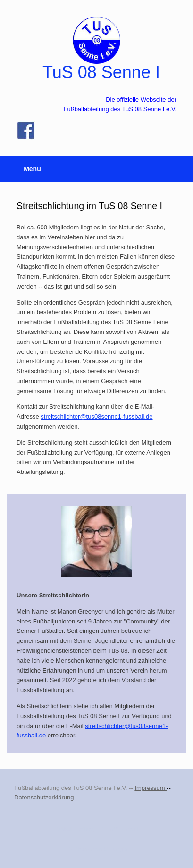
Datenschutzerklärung (44, 797)
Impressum (151, 788)
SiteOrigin (115, 849)
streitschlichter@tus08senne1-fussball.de (96, 416)
